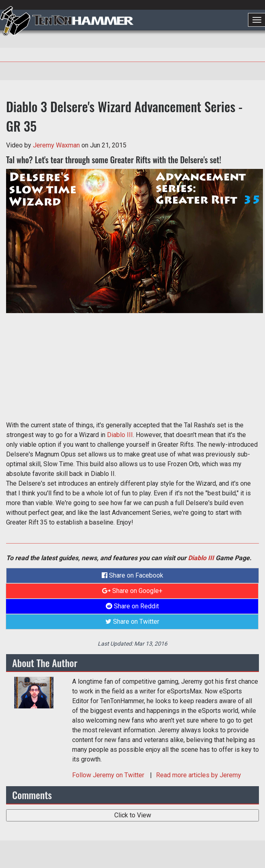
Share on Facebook (132, 575)
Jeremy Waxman (56, 145)
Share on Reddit (132, 606)
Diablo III (120, 435)
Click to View (133, 815)
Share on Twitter (132, 622)
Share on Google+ (132, 591)
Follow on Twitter (109, 775)
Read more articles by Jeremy (199, 775)
